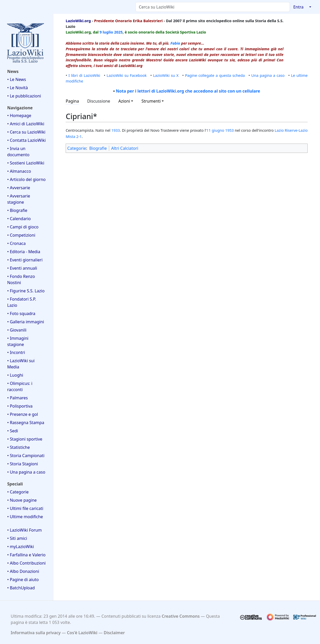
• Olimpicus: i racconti (20, 386)
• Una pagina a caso (26, 472)
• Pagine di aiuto (23, 580)
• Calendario (19, 219)
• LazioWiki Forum (24, 530)
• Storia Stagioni (23, 464)
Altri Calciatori (125, 148)
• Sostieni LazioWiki (26, 163)
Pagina (72, 101)
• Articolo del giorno (26, 179)
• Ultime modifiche (25, 517)
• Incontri (16, 352)
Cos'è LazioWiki (82, 633)
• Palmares (18, 398)
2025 (118, 32)
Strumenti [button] (151, 101)
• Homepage (19, 115)
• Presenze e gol (23, 414)
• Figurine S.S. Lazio (26, 291)
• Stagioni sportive (25, 439)
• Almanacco (19, 171)
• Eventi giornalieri (25, 260)
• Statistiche (19, 447)
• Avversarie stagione (19, 199)
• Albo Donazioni (23, 571)
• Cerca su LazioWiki (26, 132)
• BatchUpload (21, 588)
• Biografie (17, 210)
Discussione (99, 101)
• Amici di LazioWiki (26, 124)
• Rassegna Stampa (26, 423)
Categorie (77, 148)
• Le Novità (18, 88)
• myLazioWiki (21, 547)
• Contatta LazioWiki (27, 140)
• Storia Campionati (26, 456)
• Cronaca (16, 243)
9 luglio (106, 32)
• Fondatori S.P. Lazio (22, 302)
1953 (230, 130)
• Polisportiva (20, 406)
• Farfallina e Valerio (26, 555)
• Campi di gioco (23, 227)
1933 (115, 130)
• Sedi (13, 431)
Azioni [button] (124, 101)
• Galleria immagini (26, 322)
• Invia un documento (18, 152)
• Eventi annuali (22, 268)
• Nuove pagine (22, 500)
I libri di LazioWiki (84, 75)
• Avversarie (19, 188)
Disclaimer (114, 633)
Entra (298, 7)
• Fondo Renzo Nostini (21, 279)
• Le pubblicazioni (24, 96)
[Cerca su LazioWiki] (213, 7)
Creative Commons (181, 616)
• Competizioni (21, 235)
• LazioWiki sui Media (21, 364)
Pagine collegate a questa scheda (215, 75)
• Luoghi (15, 375)
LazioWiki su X (166, 75)
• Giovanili (17, 330)
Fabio (175, 43)
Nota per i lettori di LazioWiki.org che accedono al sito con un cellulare (188, 91)
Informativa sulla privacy (36, 633)
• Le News (17, 79)
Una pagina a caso (268, 75)
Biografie (98, 148)
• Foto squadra (21, 313)
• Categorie (18, 492)
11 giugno (215, 130)
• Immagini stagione (18, 341)
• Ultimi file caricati (25, 508)
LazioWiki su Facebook (127, 75)
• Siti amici (17, 538)
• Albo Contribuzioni (26, 563)
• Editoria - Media (24, 252)
